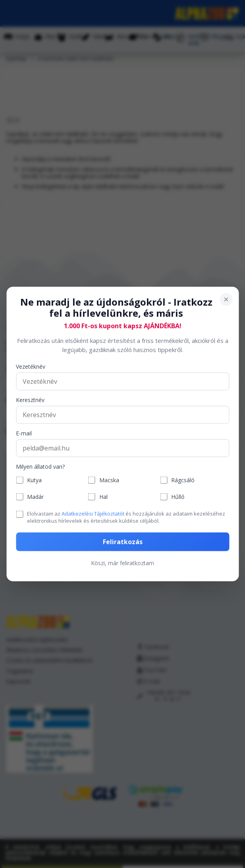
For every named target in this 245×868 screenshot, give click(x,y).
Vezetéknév (31, 367)
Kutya (34, 480)
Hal (103, 497)
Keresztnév (30, 400)
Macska (109, 480)
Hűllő (178, 497)
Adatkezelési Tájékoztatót (93, 514)
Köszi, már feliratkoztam (122, 563)
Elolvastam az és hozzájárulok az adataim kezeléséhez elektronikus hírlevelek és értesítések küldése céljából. (126, 517)
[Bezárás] (226, 299)
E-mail (24, 434)
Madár (35, 497)
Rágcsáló (183, 480)
